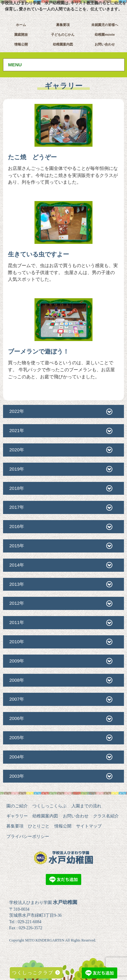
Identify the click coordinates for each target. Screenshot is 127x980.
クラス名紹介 (106, 816)
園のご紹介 (17, 806)
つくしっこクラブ (36, 973)
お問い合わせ (105, 44)
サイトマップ (89, 826)
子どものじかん (63, 35)
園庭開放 (21, 35)
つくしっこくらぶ (49, 806)
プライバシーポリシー (28, 836)
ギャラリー (17, 816)
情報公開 (21, 44)
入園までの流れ (86, 806)
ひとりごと (39, 826)
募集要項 (63, 25)
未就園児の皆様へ (105, 25)
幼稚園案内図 (63, 44)
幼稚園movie (105, 35)
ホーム (21, 25)
